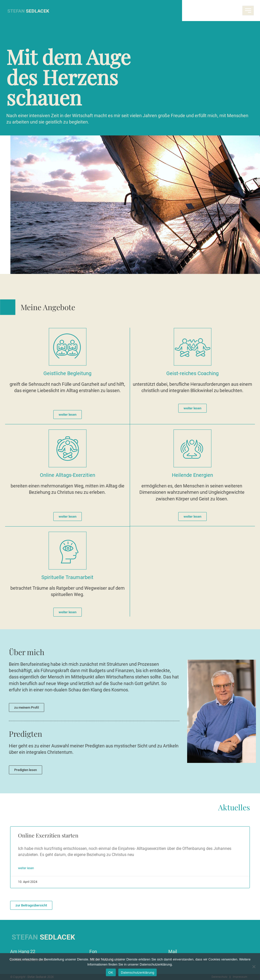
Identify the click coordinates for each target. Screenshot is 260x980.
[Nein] (254, 967)
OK (111, 973)
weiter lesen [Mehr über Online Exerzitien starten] (26, 868)
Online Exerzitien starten (48, 835)
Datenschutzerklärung (137, 973)
